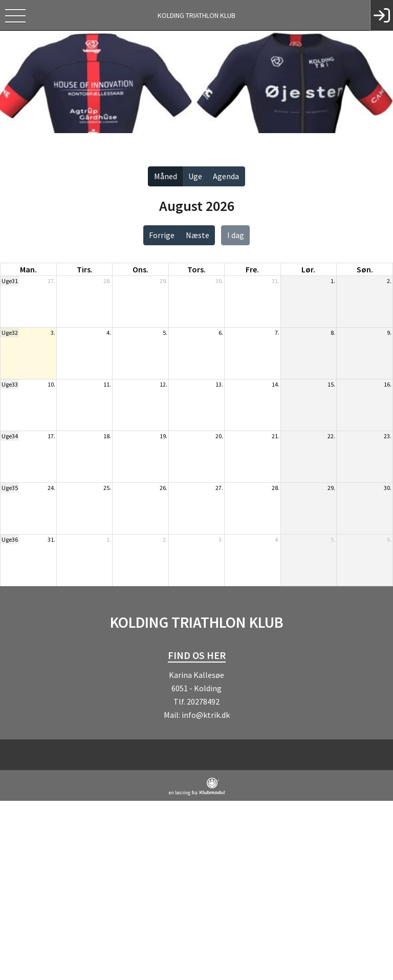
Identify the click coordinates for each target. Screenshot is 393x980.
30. (219, 281)
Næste (198, 235)
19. (163, 436)
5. (165, 333)
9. (389, 333)
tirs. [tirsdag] (85, 269)
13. (219, 384)
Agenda (226, 176)
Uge (195, 176)
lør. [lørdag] (308, 269)
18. (107, 436)
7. (277, 333)
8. (333, 333)
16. (388, 384)
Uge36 (10, 539)
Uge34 (10, 436)
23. (388, 436)
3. (53, 333)
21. (276, 436)
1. (333, 281)
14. (276, 384)
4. (109, 333)
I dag (236, 235)
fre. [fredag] (252, 269)
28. (107, 281)
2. (389, 281)
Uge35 (10, 488)
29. (163, 281)
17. (51, 436)
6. (221, 333)
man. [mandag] (28, 269)
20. (219, 436)
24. (51, 488)
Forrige (162, 235)
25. (107, 488)
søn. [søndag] (365, 269)
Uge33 (10, 384)
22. (331, 436)
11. (107, 384)
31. (276, 281)
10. (51, 384)
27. (51, 281)
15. (331, 384)
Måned (166, 176)
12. (163, 384)
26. (163, 488)
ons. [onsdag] (140, 269)
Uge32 (10, 333)
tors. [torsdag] (196, 269)
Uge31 (10, 281)
